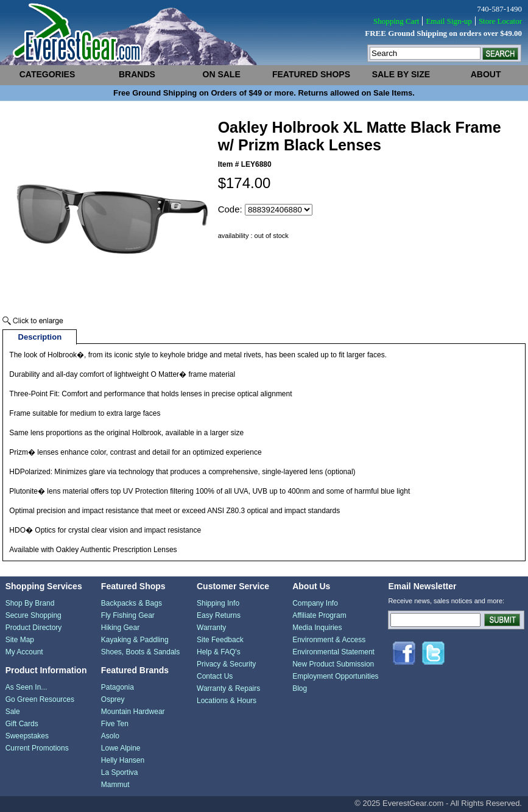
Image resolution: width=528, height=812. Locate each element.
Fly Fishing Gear (128, 615)
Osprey (113, 699)
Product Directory (34, 628)
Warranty (211, 628)
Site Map (20, 640)
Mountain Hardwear (133, 712)
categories (48, 74)
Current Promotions (37, 748)
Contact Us (215, 676)
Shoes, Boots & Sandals (140, 652)
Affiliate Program (319, 615)
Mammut (115, 785)
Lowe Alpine (121, 748)
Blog (300, 688)
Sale (13, 712)
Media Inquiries (317, 628)
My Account (24, 652)
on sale (222, 74)
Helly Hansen (123, 760)
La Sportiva (120, 772)
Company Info (315, 603)
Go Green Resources (40, 699)
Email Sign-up (449, 21)
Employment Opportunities (335, 676)
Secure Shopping (33, 615)
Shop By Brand (30, 603)
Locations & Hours (227, 701)
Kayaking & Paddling (135, 640)
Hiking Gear (120, 628)
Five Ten (115, 724)
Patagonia (118, 687)
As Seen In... (26, 687)
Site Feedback (220, 640)
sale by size (401, 74)
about (486, 74)
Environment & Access (329, 640)
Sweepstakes (27, 736)
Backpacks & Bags (132, 603)
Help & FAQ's (219, 652)
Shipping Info (218, 603)
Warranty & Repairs (228, 688)
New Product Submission (333, 664)
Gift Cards (22, 724)
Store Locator (500, 21)
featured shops (311, 74)
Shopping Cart (396, 21)
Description (40, 337)
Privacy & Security (226, 664)
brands (137, 74)
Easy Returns (219, 615)
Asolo (110, 736)
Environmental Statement (333, 652)
